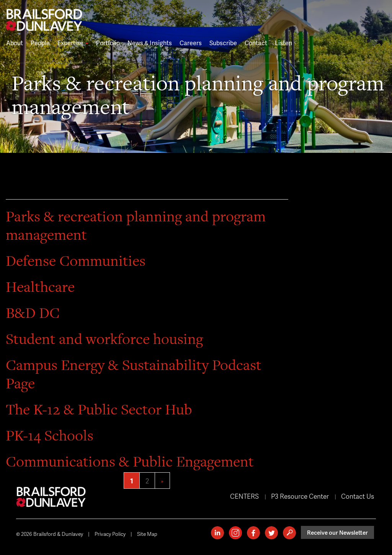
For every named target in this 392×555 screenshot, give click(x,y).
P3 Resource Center (300, 496)
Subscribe (223, 43)
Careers (191, 43)
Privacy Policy (110, 534)
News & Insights (150, 43)
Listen (283, 43)
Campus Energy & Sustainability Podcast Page (134, 374)
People (40, 43)
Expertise (73, 43)
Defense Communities (76, 261)
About (15, 43)
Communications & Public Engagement (130, 461)
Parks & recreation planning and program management (136, 225)
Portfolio (108, 43)
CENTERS (244, 496)
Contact (256, 43)
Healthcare (40, 287)
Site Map (147, 534)
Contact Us (358, 496)
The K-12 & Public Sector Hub (99, 409)
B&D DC (33, 313)
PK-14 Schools (50, 435)
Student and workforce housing (104, 339)
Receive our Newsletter (337, 532)
